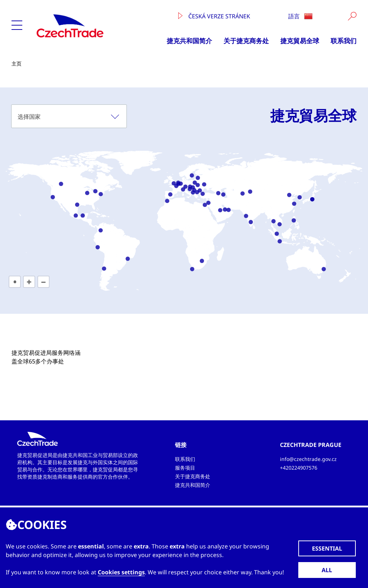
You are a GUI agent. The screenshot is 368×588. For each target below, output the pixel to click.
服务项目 (185, 468)
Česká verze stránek (214, 16)
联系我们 (344, 41)
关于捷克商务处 (246, 41)
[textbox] (69, 116)
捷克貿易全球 (300, 41)
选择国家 (29, 117)
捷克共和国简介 (189, 41)
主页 (17, 64)
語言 (300, 16)
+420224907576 (299, 468)
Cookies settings (121, 572)
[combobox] (69, 116)
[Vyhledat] (352, 16)
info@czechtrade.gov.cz (308, 459)
